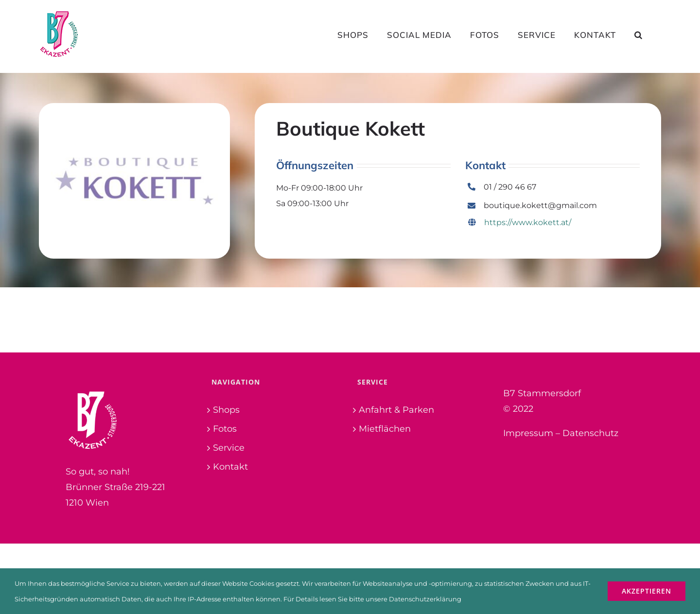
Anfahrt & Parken (396, 410)
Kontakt (230, 467)
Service (229, 448)
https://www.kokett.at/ (520, 222)
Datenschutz (590, 433)
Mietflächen (385, 429)
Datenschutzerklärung (425, 599)
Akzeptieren (647, 591)
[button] (639, 35)
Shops (226, 410)
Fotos (225, 429)
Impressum (528, 433)
